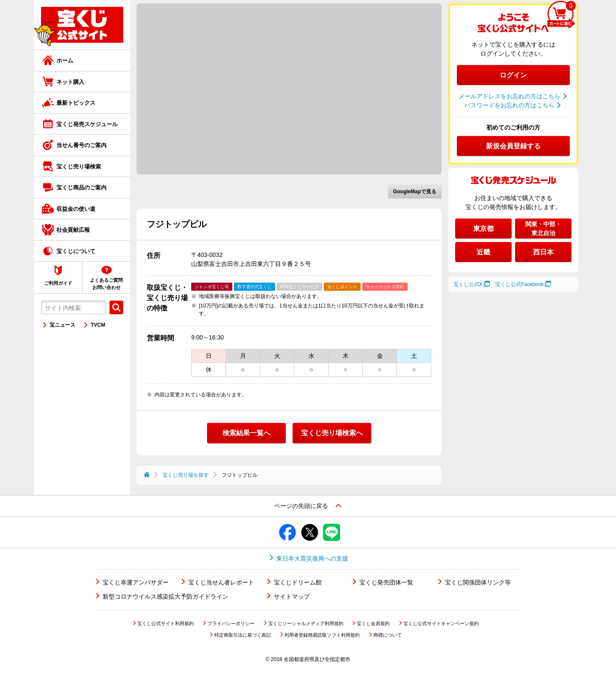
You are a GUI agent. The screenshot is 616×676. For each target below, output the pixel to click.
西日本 (543, 252)
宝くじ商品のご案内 (81, 187)
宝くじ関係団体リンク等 (478, 582)
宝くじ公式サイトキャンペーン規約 (441, 623)
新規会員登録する (513, 146)
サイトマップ (292, 596)
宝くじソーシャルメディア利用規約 (306, 623)
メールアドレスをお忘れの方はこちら (509, 96)
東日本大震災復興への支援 (312, 558)
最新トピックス (76, 103)
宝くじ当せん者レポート (221, 582)
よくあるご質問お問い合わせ (106, 284)
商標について (388, 635)
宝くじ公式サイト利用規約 (166, 623)
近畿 (483, 252)
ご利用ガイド (58, 283)
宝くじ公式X (468, 284)
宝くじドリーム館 (298, 582)
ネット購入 (70, 82)
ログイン (513, 75)
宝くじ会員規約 (373, 623)
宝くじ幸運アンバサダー (136, 582)
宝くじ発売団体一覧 (386, 582)
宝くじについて (76, 251)
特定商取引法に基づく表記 (243, 635)
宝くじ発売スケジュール (87, 124)
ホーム (65, 61)
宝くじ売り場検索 (79, 167)
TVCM (98, 325)
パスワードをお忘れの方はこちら (509, 105)
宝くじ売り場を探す (186, 475)
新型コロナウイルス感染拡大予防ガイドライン (166, 596)
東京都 (483, 229)
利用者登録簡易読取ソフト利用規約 (322, 635)
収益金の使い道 (76, 209)
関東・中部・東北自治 (543, 229)
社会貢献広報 (73, 230)
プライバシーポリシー (231, 623)
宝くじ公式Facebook (520, 284)
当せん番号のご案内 (81, 145)
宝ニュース (62, 325)
